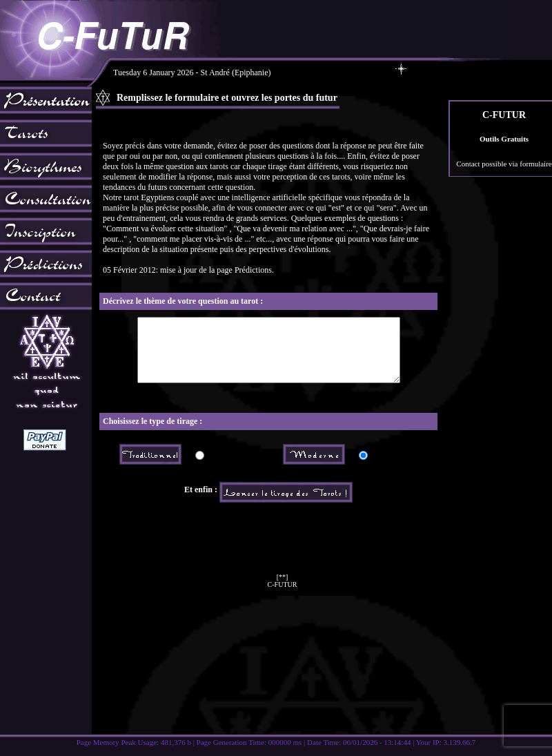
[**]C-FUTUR (283, 593)
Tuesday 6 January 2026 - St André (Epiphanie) (260, 72)
